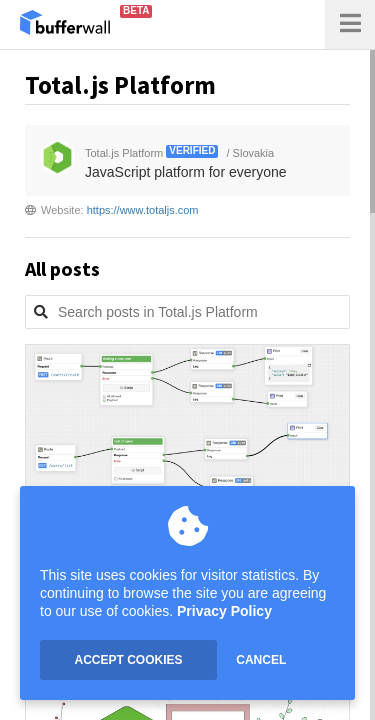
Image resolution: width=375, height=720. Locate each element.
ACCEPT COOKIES (128, 660)
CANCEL (261, 660)
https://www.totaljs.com (143, 210)
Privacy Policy (224, 611)
